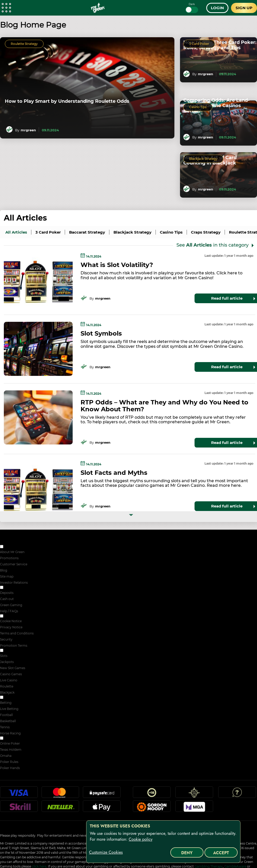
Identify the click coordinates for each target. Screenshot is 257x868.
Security (6, 639)
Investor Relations (14, 583)
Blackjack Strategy (203, 159)
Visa (19, 794)
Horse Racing (10, 733)
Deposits (7, 593)
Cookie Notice (11, 621)
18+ (152, 794)
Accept (221, 853)
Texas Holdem (11, 750)
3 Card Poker (199, 44)
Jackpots (7, 662)
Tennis (5, 727)
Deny (187, 853)
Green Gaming (11, 605)
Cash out (7, 599)
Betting (6, 703)
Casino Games (11, 674)
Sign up (244, 8)
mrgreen (28, 130)
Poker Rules (9, 762)
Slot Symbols (101, 333)
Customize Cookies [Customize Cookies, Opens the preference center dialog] (106, 852)
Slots (4, 656)
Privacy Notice (11, 627)
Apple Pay (102, 808)
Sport (8, 698)
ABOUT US (12, 547)
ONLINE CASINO (17, 651)
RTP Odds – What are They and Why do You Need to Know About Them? (164, 406)
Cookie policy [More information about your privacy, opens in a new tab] (141, 839)
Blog (4, 570)
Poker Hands (10, 768)
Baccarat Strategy (87, 232)
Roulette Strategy (24, 44)
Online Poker (10, 743)
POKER (10, 739)
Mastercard (60, 794)
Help (237, 794)
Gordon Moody (152, 808)
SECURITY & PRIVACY (21, 616)
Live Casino (9, 680)
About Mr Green (12, 552)
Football (6, 715)
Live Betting (9, 709)
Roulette (7, 686)
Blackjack (7, 692)
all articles (16, 232)
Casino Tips (198, 107)
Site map (7, 576)
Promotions (9, 558)
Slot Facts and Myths (114, 473)
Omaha (6, 756)
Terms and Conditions (17, 633)
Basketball (8, 721)
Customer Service (14, 564)
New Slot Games (13, 668)
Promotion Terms (14, 646)
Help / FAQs (9, 611)
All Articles (25, 218)
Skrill (19, 808)
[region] (163, 842)
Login (217, 8)
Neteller (60, 808)
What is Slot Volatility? (117, 265)
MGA (194, 808)
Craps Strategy (206, 232)
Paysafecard (102, 794)
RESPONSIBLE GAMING (22, 588)
